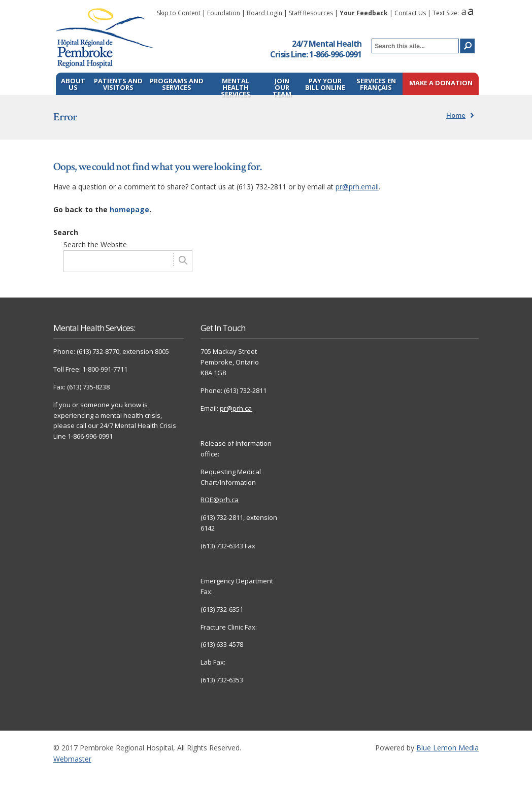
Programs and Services (177, 84)
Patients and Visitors (118, 84)
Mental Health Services (236, 86)
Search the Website (95, 244)
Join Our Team (282, 86)
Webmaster (72, 759)
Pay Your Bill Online (325, 84)
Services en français (376, 84)
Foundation (224, 13)
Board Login (264, 13)
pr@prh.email (357, 187)
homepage (129, 209)
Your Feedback (364, 13)
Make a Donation (441, 84)
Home (456, 115)
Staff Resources (311, 13)
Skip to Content (179, 13)
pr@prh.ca (236, 408)
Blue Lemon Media (447, 748)
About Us (73, 84)
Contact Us (410, 13)
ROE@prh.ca (220, 500)
